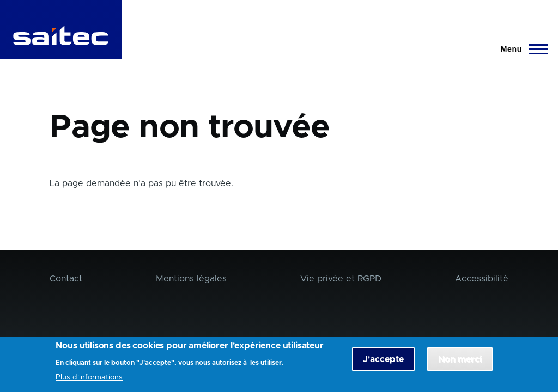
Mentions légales (191, 279)
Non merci (460, 362)
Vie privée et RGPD (341, 279)
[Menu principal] (521, 49)
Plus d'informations (89, 380)
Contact (66, 279)
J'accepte (383, 362)
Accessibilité (482, 279)
